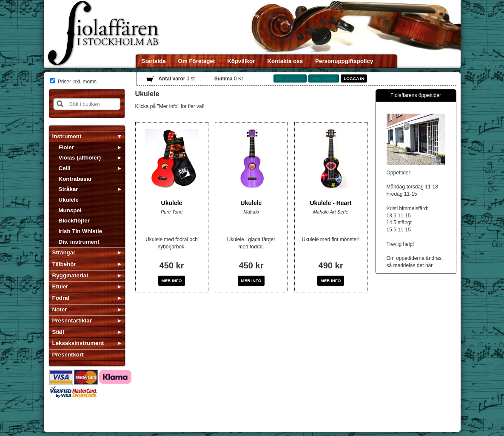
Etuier (60, 286)
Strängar (64, 252)
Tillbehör (64, 264)
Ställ (58, 332)
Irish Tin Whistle (81, 231)
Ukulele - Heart (330, 203)
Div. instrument (79, 242)
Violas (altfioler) (80, 158)
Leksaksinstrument (78, 343)
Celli (65, 168)
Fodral (61, 298)
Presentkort (68, 355)
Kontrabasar (75, 179)
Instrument (67, 136)
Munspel (70, 210)
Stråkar (68, 189)
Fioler (66, 147)
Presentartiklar (72, 321)
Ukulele (69, 200)
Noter (60, 309)
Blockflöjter (74, 221)
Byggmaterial (70, 275)
